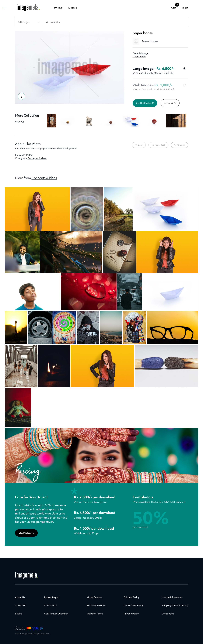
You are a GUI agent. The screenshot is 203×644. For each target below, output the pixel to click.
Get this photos (145, 103)
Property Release (96, 605)
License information (172, 597)
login (185, 8)
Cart (174, 8)
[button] (4, 8)
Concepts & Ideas (37, 158)
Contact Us (168, 614)
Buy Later (170, 103)
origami (180, 145)
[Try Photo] (21, 96)
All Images (24, 22)
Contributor (51, 605)
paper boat (158, 145)
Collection (21, 605)
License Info (139, 57)
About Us (20, 597)
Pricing (58, 8)
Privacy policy (131, 614)
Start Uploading (27, 533)
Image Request (52, 597)
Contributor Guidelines (56, 614)
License (73, 8)
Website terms (95, 614)
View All (19, 122)
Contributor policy (134, 605)
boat (139, 145)
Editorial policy (132, 597)
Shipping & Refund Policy (175, 605)
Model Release (95, 597)
